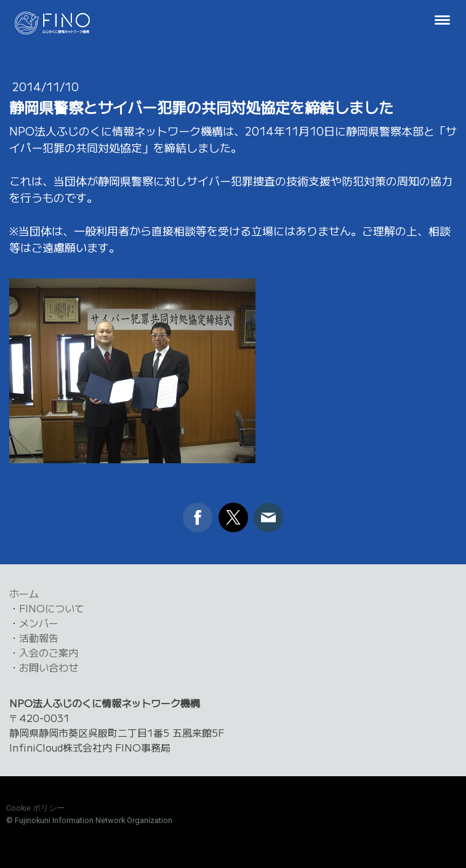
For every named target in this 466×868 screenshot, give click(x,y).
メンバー (39, 623)
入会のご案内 (49, 652)
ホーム (24, 593)
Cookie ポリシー (35, 808)
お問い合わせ (49, 667)
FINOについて (52, 608)
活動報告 (39, 638)
